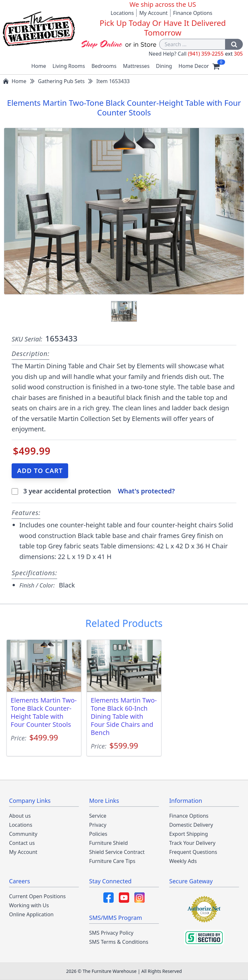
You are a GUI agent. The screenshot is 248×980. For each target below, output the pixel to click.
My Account (153, 13)
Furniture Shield (108, 843)
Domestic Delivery (191, 825)
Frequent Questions (193, 852)
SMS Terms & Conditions (119, 942)
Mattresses (136, 66)
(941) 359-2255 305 (215, 54)
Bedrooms (104, 66)
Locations (122, 13)
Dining (164, 66)
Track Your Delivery (192, 843)
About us (20, 816)
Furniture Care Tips (112, 861)
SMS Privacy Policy (111, 933)
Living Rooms (69, 66)
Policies (98, 834)
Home (39, 66)
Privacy (98, 825)
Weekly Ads (183, 861)
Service (98, 816)
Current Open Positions (37, 896)
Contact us (22, 843)
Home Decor (194, 66)
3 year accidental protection (68, 491)
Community (23, 834)
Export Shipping (189, 834)
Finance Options (193, 13)
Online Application (31, 914)
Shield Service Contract (117, 852)
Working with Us (29, 905)
